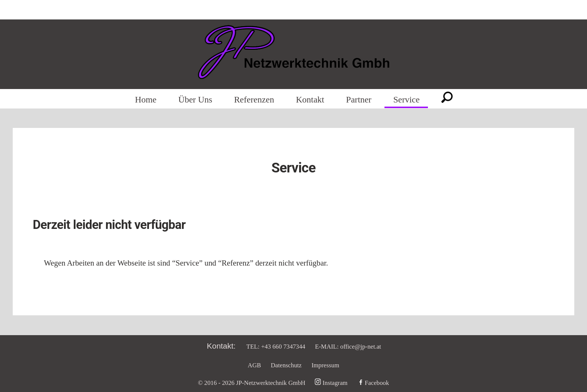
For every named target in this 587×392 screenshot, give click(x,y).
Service (406, 100)
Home (146, 100)
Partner (359, 100)
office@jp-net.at (361, 347)
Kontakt (310, 100)
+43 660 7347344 (283, 347)
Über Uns (195, 100)
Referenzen (254, 100)
